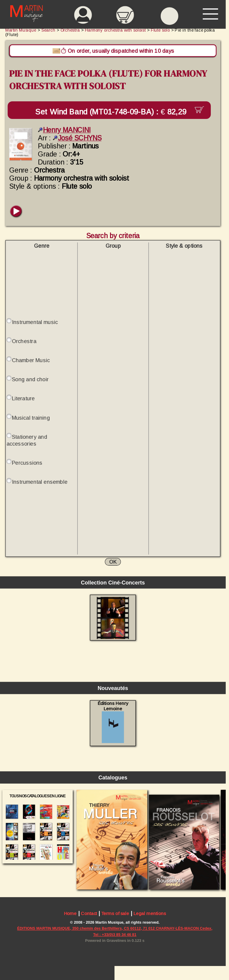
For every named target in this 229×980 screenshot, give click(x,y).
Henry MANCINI (64, 130)
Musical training (31, 418)
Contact (89, 914)
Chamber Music (31, 360)
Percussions (27, 463)
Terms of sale (115, 914)
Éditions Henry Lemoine (113, 722)
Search (48, 30)
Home (70, 914)
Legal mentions (150, 914)
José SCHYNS (77, 138)
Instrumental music (35, 322)
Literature (23, 399)
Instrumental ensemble (40, 482)
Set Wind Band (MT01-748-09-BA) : (113, 112)
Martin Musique (21, 30)
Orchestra (24, 341)
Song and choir (30, 380)
